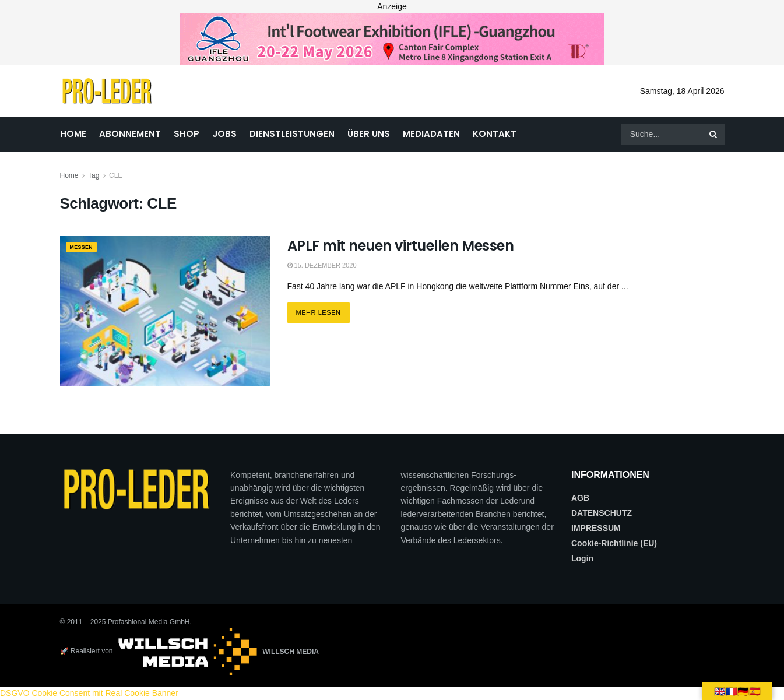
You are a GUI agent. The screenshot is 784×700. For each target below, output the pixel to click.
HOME (73, 134)
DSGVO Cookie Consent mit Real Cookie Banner (89, 693)
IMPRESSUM (596, 528)
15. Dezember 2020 (322, 265)
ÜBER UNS (369, 134)
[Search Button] (714, 134)
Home (69, 175)
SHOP (187, 134)
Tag (94, 175)
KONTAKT (495, 134)
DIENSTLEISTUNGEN (292, 134)
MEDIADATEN (431, 134)
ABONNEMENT (130, 134)
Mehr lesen (323, 309)
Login (582, 558)
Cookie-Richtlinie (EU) (614, 543)
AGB (580, 498)
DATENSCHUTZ (602, 513)
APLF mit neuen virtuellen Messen (401, 246)
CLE (116, 175)
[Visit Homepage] (107, 91)
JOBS (224, 134)
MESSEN (85, 248)
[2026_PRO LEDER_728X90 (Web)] (392, 38)
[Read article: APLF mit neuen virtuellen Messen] (165, 311)
